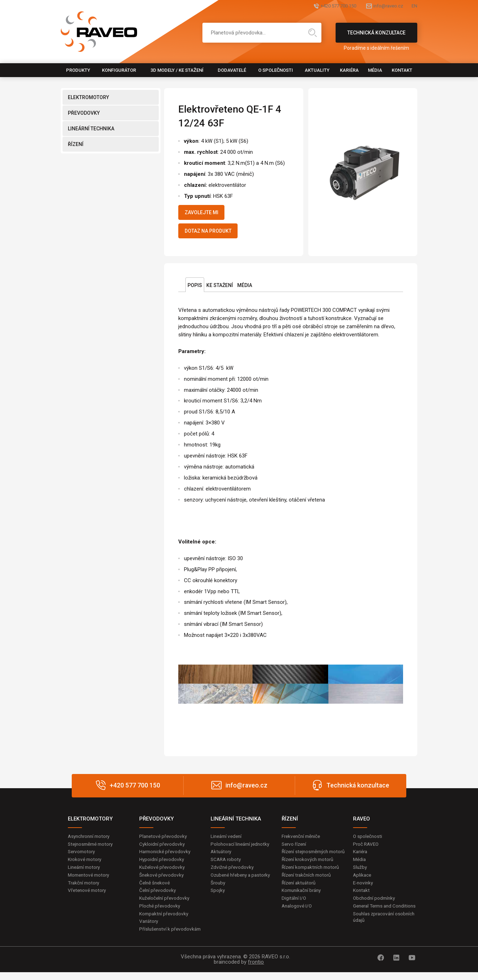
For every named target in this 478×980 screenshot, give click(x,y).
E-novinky (364, 889)
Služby (360, 873)
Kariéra (349, 70)
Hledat (313, 33)
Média (375, 70)
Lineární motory (85, 873)
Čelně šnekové (155, 889)
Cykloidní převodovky (163, 849)
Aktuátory (222, 857)
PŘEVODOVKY (84, 113)
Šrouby (218, 896)
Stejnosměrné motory (92, 849)
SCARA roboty (227, 865)
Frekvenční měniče (302, 840)
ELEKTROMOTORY (88, 97)
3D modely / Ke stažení (177, 70)
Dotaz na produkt (214, 234)
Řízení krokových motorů (309, 872)
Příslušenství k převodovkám (171, 937)
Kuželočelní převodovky (165, 905)
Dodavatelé (232, 70)
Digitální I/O (294, 912)
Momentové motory (90, 881)
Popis (195, 289)
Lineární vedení (227, 840)
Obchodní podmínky (375, 905)
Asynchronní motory (91, 840)
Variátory (150, 929)
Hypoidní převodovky (162, 865)
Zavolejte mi (206, 213)
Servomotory (83, 857)
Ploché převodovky (160, 913)
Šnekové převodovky (162, 881)
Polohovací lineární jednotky (242, 849)
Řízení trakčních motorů (308, 888)
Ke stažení (220, 289)
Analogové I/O (298, 920)
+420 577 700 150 (312, 6)
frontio (256, 970)
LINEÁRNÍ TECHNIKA (91, 129)
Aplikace (363, 881)
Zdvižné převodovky (233, 873)
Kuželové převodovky (163, 873)
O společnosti (276, 70)
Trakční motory (85, 889)
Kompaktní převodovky (165, 921)
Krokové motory (86, 865)
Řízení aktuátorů (300, 896)
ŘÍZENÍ (76, 144)
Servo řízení (295, 849)
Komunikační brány (303, 904)
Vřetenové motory (88, 897)
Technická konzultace (376, 36)
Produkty (78, 70)
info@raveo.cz (376, 6)
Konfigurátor (119, 70)
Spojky (218, 904)
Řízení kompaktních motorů (313, 879)
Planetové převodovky (164, 840)
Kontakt (402, 70)
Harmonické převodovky (166, 857)
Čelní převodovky (158, 897)
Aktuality (317, 70)
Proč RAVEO (367, 849)
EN (414, 6)
